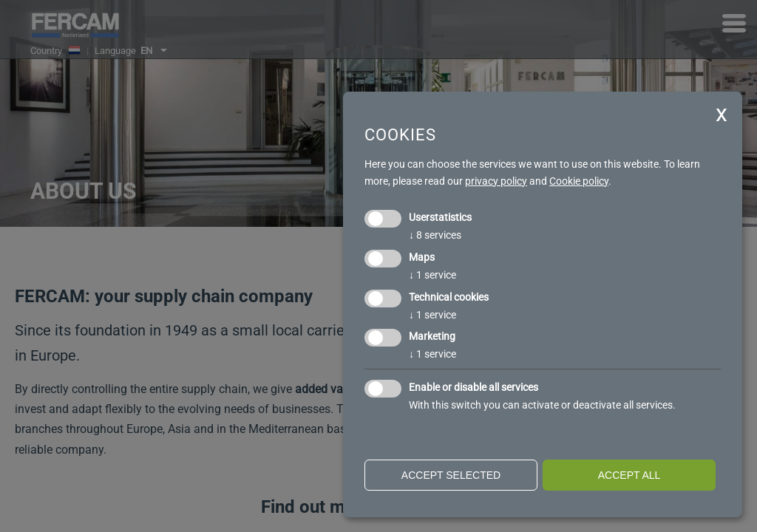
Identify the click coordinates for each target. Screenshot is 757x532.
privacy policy (496, 181)
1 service (432, 275)
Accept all (629, 475)
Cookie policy (579, 181)
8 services (435, 235)
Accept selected (451, 475)
